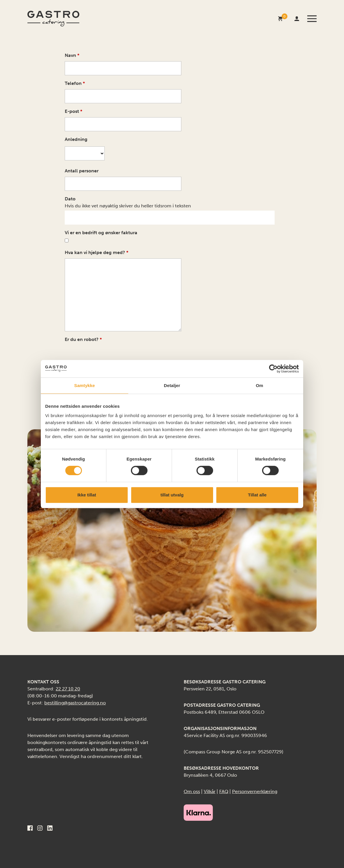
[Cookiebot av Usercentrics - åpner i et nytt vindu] (273, 369)
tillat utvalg (172, 495)
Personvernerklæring (255, 791)
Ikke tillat (87, 495)
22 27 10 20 (68, 689)
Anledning (76, 139)
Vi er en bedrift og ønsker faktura (101, 233)
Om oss (192, 791)
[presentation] (109, 356)
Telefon (75, 83)
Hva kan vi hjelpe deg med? (96, 252)
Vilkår (210, 791)
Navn (72, 55)
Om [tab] (259, 385)
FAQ (224, 791)
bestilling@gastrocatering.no (75, 703)
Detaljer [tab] (172, 385)
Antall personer (82, 171)
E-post (73, 111)
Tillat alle (257, 495)
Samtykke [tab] (85, 385)
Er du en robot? (83, 339)
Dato (70, 199)
